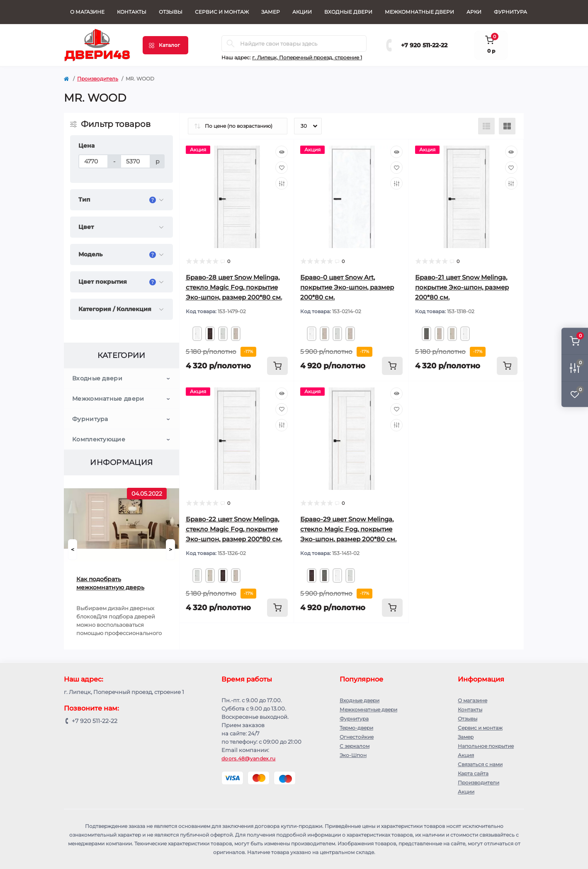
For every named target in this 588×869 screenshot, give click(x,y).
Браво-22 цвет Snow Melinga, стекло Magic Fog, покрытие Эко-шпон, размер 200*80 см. (234, 529)
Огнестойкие (357, 737)
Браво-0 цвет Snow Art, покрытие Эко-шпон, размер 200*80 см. (347, 287)
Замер (271, 12)
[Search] (231, 44)
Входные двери (348, 12)
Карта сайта (473, 773)
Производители (479, 783)
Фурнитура (510, 12)
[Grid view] (507, 126)
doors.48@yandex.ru (248, 758)
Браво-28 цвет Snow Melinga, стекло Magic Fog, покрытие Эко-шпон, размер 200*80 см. (234, 287)
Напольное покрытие (486, 746)
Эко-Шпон (353, 755)
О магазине (87, 12)
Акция (466, 755)
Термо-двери (356, 728)
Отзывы (171, 12)
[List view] (486, 126)
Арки (474, 12)
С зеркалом (355, 746)
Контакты (132, 12)
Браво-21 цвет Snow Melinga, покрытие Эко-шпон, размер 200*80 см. (462, 287)
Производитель (98, 79)
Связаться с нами (480, 764)
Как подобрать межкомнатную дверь (110, 583)
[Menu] (165, 45)
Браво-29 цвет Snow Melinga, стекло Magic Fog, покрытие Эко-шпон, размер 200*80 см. (348, 529)
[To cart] (277, 366)
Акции (302, 12)
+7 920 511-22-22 (424, 45)
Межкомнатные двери (419, 12)
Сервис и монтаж (222, 12)
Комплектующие (99, 439)
